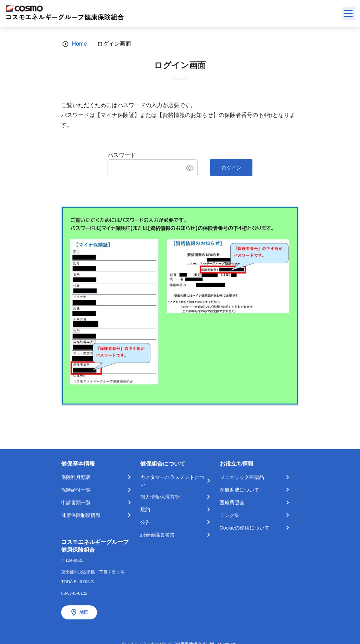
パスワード (122, 155)
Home (79, 44)
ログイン (231, 168)
